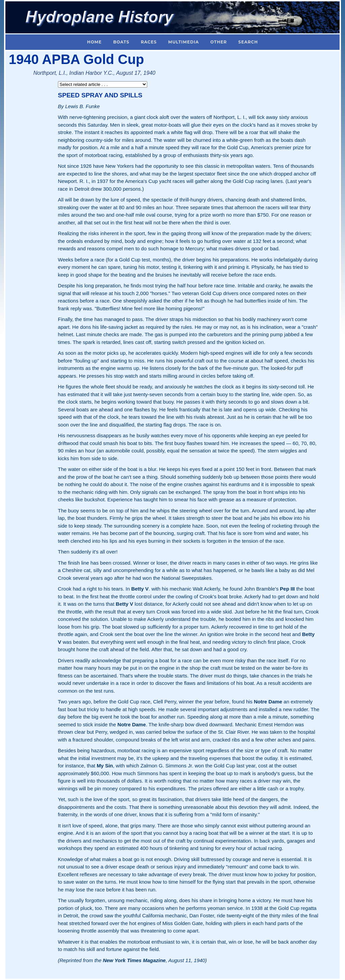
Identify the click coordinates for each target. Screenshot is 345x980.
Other (218, 42)
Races (149, 42)
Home (95, 42)
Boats (121, 42)
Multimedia (183, 42)
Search (248, 42)
